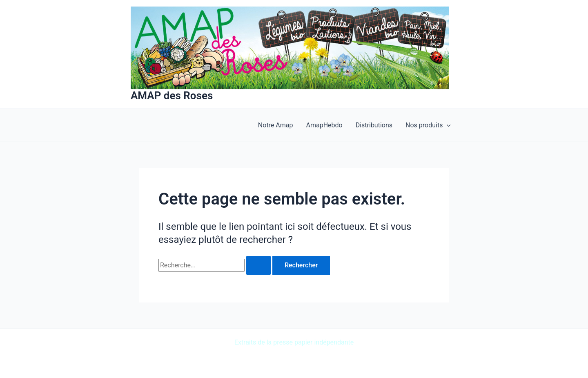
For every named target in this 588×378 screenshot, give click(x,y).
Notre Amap (276, 125)
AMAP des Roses (172, 96)
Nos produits (428, 125)
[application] (447, 125)
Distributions (374, 125)
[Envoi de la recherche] (258, 265)
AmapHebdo (324, 125)
